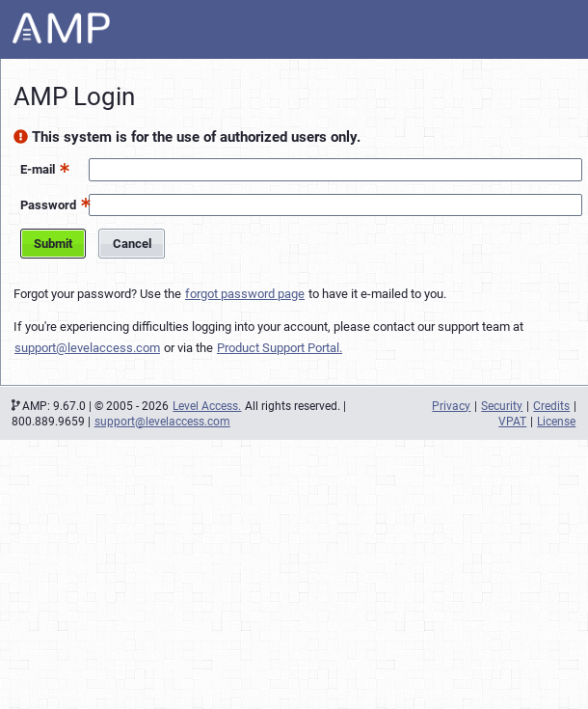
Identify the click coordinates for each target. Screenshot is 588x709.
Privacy (451, 406)
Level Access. (207, 406)
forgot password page (245, 294)
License (556, 422)
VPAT (512, 422)
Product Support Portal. (280, 348)
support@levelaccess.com (87, 348)
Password (48, 205)
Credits (551, 406)
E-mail (38, 169)
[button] (62, 167)
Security (502, 406)
